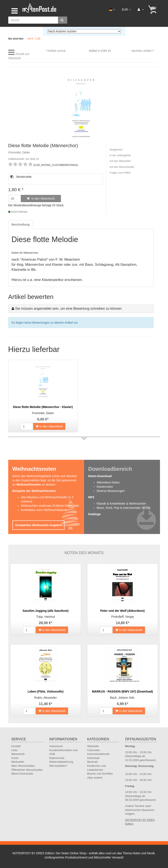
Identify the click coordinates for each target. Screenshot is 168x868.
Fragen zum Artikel (120, 173)
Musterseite (21, 177)
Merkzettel (18, 762)
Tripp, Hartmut (46, 617)
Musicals (93, 762)
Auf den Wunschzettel (122, 167)
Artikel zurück (57, 51)
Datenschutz (57, 758)
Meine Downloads (22, 774)
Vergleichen (116, 150)
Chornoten (94, 750)
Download (93, 758)
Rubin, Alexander (46, 698)
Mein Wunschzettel (23, 766)
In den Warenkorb (41, 199)
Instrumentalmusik (98, 754)
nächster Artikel (142, 51)
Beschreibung (21, 225)
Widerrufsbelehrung (61, 762)
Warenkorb (18, 754)
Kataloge (95, 514)
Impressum (56, 746)
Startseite (93, 746)
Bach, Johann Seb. (122, 698)
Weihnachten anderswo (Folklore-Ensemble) (50, 506)
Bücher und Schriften (100, 774)
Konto (15, 758)
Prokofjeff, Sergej (122, 617)
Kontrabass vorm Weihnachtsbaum (44, 510)
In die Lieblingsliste (120, 155)
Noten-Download (100, 476)
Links (15, 750)
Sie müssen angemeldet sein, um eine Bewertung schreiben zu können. (69, 309)
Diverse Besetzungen (111, 491)
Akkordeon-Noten (108, 482)
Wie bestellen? (58, 766)
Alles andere (95, 778)
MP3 (91, 497)
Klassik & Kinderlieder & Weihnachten (122, 504)
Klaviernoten (105, 487)
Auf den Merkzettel (120, 161)
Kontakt (16, 746)
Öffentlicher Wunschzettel (27, 770)
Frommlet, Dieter (43, 413)
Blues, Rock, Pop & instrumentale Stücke (124, 508)
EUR (126, 10)
